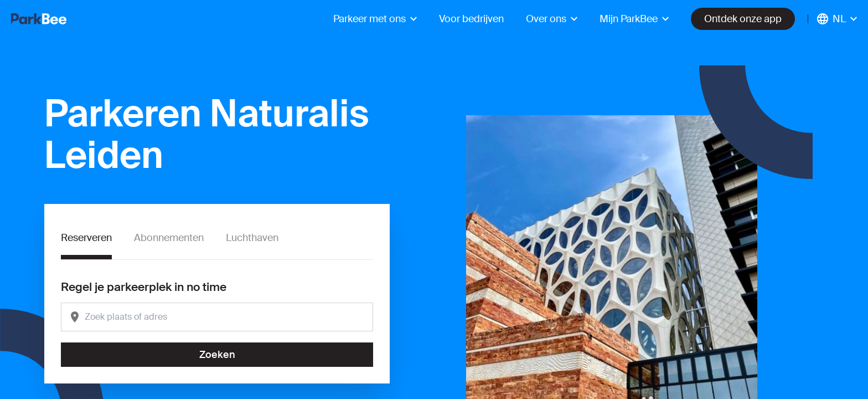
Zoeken (217, 355)
